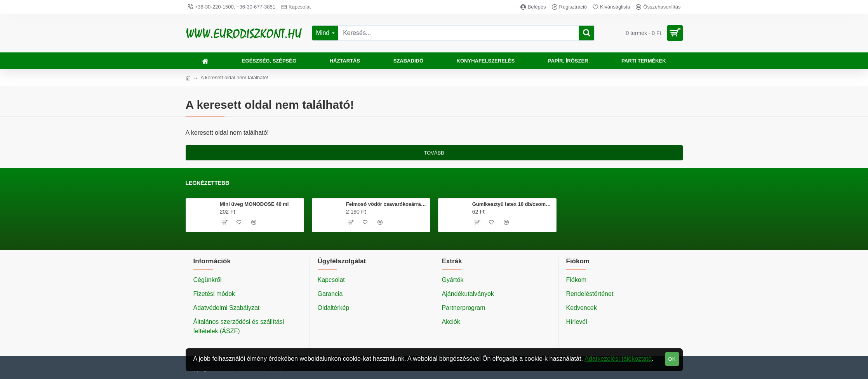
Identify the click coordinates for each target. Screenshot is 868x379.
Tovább (434, 153)
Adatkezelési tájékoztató (618, 359)
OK (672, 359)
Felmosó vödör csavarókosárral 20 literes (387, 204)
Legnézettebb (208, 183)
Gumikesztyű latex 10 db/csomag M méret (513, 204)
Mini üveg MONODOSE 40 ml (254, 204)
